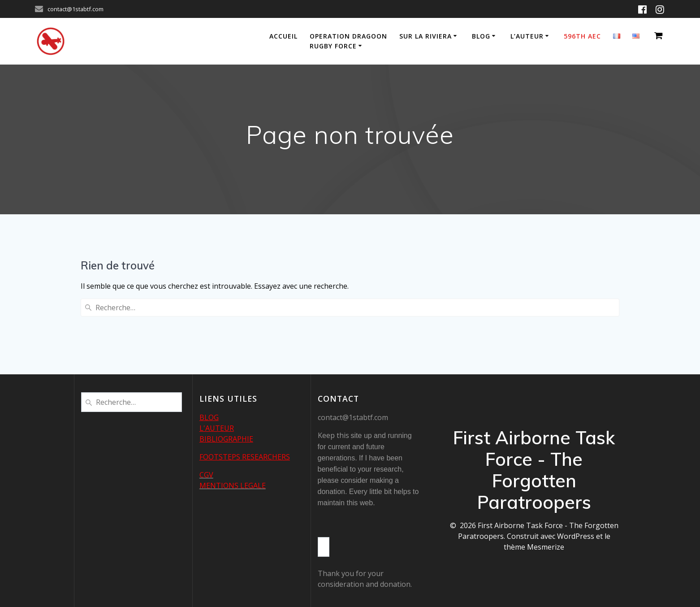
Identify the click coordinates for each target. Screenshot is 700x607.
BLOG (209, 417)
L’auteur (527, 36)
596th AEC (582, 36)
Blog (481, 36)
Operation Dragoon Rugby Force (348, 41)
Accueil (283, 36)
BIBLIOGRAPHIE (226, 439)
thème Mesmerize (534, 547)
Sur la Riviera (426, 36)
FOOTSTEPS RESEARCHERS (245, 457)
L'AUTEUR (217, 428)
